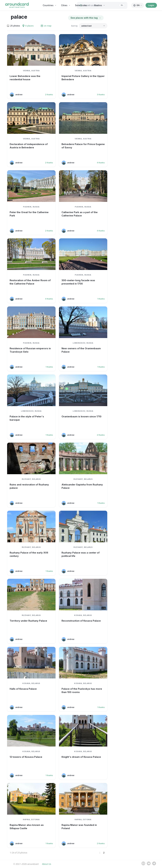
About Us (47, 864)
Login (151, 5)
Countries (50, 5)
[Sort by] (93, 26)
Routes (100, 5)
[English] (138, 5)
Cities (66, 5)
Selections (82, 5)
